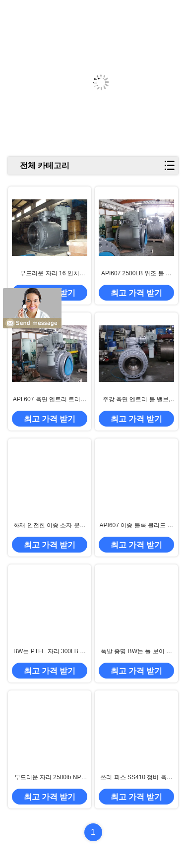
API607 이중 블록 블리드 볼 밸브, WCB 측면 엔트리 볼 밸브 (137, 526)
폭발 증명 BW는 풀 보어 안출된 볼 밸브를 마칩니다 (136, 652)
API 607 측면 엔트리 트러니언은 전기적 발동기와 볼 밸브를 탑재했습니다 (50, 400)
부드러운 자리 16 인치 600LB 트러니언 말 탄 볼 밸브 (49, 274)
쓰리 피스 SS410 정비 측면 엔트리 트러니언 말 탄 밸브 (136, 778)
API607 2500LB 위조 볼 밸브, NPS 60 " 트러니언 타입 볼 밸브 (136, 274)
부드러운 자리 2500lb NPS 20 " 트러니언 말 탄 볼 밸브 (50, 778)
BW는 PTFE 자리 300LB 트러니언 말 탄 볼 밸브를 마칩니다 (50, 652)
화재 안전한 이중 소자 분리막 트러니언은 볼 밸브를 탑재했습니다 (49, 526)
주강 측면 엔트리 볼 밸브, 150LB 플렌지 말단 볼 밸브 (136, 400)
